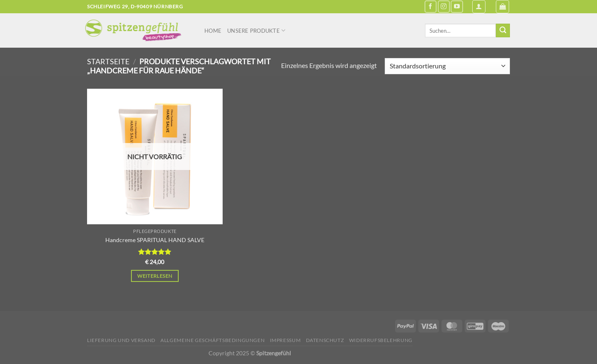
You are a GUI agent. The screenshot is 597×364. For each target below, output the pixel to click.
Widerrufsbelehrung (381, 340)
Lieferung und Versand (121, 340)
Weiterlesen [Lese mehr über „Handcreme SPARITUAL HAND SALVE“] (155, 276)
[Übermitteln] (503, 31)
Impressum (285, 340)
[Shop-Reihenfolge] (447, 66)
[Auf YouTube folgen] (457, 6)
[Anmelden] (479, 7)
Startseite (108, 61)
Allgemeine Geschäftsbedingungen (212, 340)
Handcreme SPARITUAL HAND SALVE (155, 240)
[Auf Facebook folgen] (431, 6)
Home (213, 31)
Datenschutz (325, 340)
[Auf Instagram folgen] (444, 6)
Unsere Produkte (256, 30)
